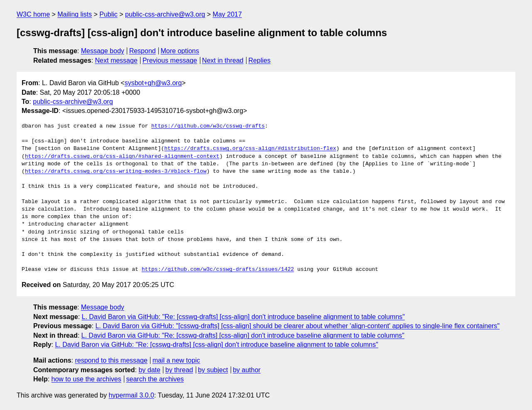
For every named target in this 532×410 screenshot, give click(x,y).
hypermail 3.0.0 (131, 395)
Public (108, 14)
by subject (213, 370)
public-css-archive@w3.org (165, 14)
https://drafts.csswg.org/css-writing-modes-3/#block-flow (116, 172)
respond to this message (111, 360)
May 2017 (227, 14)
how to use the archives (86, 379)
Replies (260, 60)
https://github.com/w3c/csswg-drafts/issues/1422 (218, 270)
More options (180, 51)
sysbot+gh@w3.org (153, 83)
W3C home (33, 14)
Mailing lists (75, 14)
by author (247, 370)
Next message (116, 60)
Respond (143, 51)
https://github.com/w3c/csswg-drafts (208, 126)
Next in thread (223, 60)
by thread (179, 370)
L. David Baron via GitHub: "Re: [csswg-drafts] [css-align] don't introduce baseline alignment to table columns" (243, 317)
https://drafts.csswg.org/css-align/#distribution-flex (250, 149)
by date (149, 370)
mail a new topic (176, 360)
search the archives (155, 379)
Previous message (170, 60)
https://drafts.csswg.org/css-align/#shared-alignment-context (122, 157)
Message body (103, 51)
